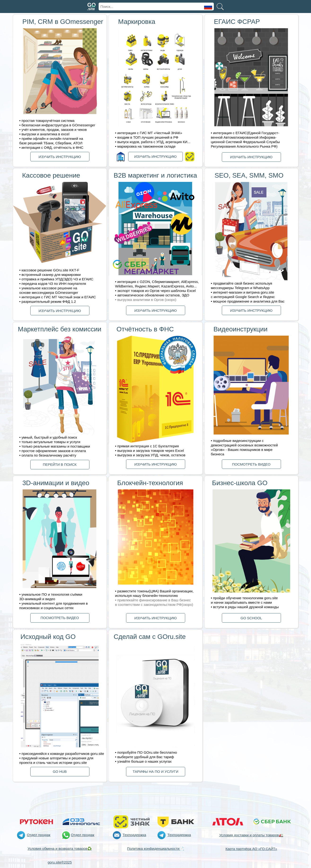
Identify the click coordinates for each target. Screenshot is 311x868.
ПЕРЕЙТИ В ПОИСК (60, 464)
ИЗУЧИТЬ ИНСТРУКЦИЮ (60, 157)
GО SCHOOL (251, 618)
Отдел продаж (39, 835)
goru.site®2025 (60, 862)
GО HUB (60, 772)
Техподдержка (134, 835)
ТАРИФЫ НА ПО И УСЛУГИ (155, 772)
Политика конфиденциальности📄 (155, 849)
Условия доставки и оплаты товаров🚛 (251, 835)
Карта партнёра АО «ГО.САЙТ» (251, 849)
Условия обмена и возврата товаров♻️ (60, 849)
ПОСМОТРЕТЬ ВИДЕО (251, 464)
